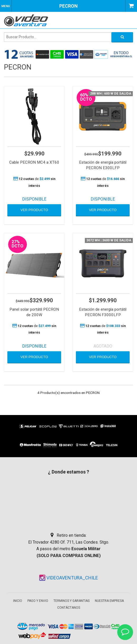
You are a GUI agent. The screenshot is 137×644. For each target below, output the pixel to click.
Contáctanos (69, 608)
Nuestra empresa (109, 601)
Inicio (18, 601)
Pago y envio (38, 601)
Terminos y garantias (72, 601)
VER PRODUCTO (34, 210)
